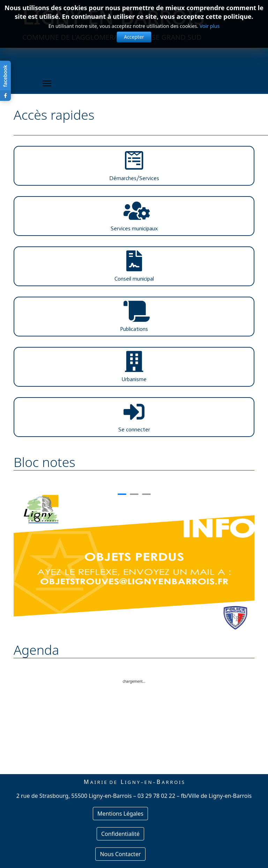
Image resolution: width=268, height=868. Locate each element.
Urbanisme (134, 379)
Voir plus (210, 26)
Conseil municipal (134, 279)
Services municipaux (134, 228)
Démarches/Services (134, 178)
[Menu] (47, 83)
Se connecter (134, 429)
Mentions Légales (120, 814)
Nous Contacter (120, 854)
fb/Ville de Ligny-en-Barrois (216, 796)
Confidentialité (120, 834)
